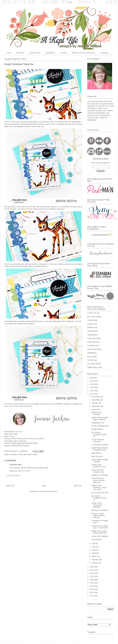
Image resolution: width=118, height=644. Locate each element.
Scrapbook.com (93, 346)
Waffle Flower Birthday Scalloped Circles (100, 449)
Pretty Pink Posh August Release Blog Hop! (98, 480)
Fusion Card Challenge (100, 536)
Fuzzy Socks (39, 439)
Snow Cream (28, 439)
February (95, 560)
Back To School (97, 456)
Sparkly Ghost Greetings (97, 413)
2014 (92, 586)
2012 (92, 593)
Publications (50, 53)
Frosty (12, 436)
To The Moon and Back (100, 445)
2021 (92, 394)
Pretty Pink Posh (93, 342)
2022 (92, 391)
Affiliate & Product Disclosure (84, 53)
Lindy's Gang (92, 324)
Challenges (104, 53)
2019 (92, 570)
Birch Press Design (94, 317)
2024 (92, 384)
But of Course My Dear (100, 493)
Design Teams (35, 53)
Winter (35, 454)
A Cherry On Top (93, 313)
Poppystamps (92, 335)
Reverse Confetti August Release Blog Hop (98, 516)
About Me (20, 53)
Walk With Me (96, 453)
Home (9, 53)
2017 (92, 576)
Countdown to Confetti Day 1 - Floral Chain (100, 527)
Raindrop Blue (17, 446)
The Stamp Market (94, 364)
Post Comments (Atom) (49, 491)
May (94, 550)
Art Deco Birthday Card (100, 426)
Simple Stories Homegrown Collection (97, 505)
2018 (92, 573)
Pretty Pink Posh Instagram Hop (98, 471)
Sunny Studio (92, 357)
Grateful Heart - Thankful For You (99, 466)
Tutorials (63, 53)
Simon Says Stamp (94, 349)
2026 (92, 378)
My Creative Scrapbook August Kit (99, 434)
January (95, 563)
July (93, 543)
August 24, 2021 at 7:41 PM (20, 471)
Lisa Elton (13, 465)
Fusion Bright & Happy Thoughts (100, 461)
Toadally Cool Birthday (100, 475)
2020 (92, 567)
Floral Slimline (97, 539)
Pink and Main (93, 331)
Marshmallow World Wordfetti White (24, 443)
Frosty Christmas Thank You (98, 441)
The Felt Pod (92, 360)
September (96, 406)
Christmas (14, 454)
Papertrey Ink (92, 327)
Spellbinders (92, 353)
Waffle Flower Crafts (95, 367)
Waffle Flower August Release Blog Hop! (99, 532)
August (95, 410)
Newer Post (10, 486)
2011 (92, 596)
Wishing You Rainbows (100, 510)
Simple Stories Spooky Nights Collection (100, 419)
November (96, 400)
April (94, 553)
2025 (92, 381)
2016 (92, 580)
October (95, 403)
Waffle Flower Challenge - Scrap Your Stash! (99, 487)
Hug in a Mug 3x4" (20, 441)
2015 (92, 583)
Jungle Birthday (97, 429)
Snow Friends (17, 439)
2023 (92, 387)
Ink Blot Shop (92, 320)
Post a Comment (13, 476)
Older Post (77, 486)
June (94, 547)
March (94, 556)
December (96, 397)
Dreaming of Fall (97, 423)
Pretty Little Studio (25, 454)
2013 (92, 589)
